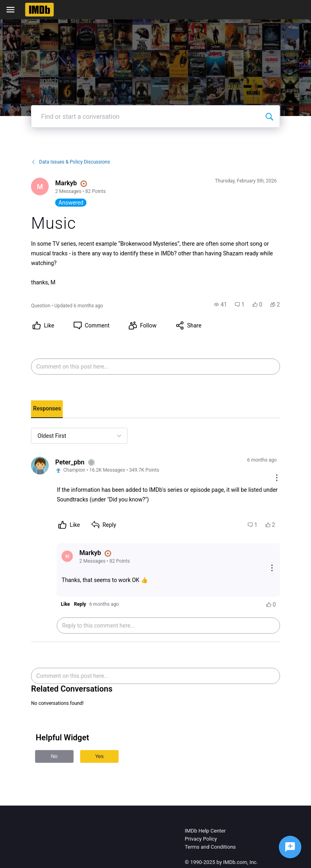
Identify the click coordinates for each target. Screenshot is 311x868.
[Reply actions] (272, 569)
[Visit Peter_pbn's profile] (40, 466)
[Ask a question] (290, 847)
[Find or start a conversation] (269, 116)
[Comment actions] (277, 478)
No (54, 756)
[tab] (47, 409)
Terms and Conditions (210, 847)
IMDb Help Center (205, 831)
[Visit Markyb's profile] (40, 186)
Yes (99, 756)
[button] (220, 305)
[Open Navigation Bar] (13, 10)
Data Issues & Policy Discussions (70, 162)
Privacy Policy (201, 839)
